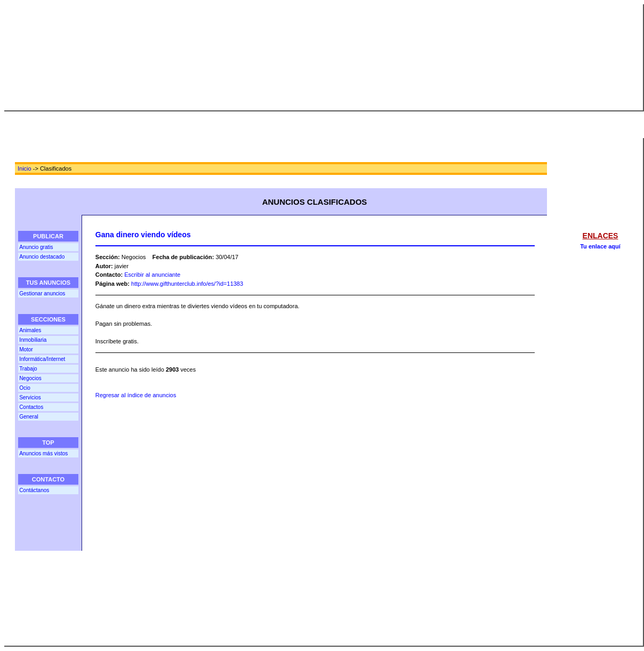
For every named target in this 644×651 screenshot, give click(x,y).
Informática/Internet (42, 359)
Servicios (30, 397)
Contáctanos (34, 490)
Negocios (30, 378)
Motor (26, 349)
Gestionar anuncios (42, 294)
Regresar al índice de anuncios (136, 395)
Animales (30, 330)
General (29, 417)
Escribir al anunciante (152, 275)
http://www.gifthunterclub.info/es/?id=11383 (187, 284)
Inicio (25, 168)
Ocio (25, 388)
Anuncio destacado (42, 257)
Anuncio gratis (36, 247)
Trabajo (28, 369)
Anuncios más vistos (43, 453)
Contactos (31, 407)
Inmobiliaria (33, 340)
